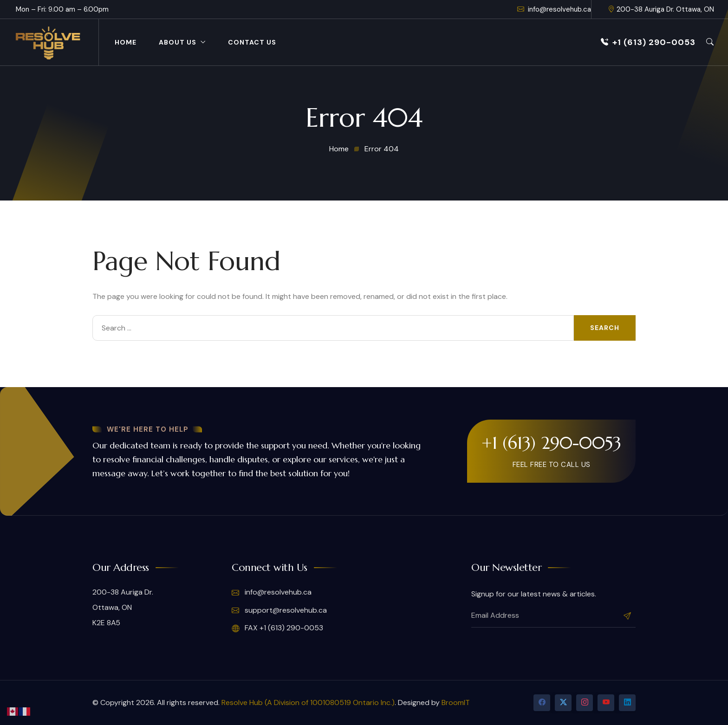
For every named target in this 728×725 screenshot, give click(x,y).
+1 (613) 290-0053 (648, 42)
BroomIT (456, 702)
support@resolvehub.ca (279, 610)
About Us (178, 42)
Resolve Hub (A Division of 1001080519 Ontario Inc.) (308, 702)
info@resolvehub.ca (554, 9)
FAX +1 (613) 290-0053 (277, 628)
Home (126, 42)
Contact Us (252, 42)
